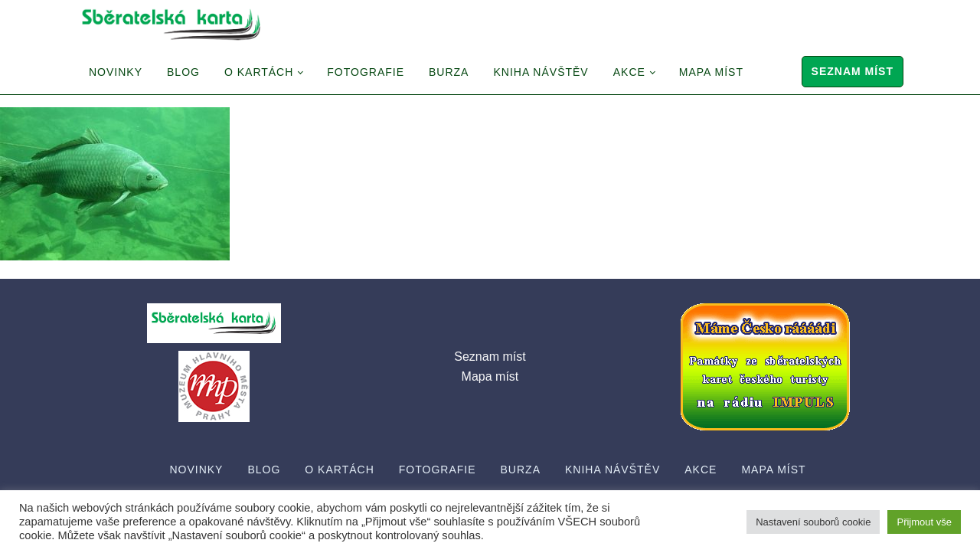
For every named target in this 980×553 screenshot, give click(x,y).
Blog (183, 72)
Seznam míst (853, 71)
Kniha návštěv (541, 72)
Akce (629, 72)
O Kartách (259, 72)
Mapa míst (711, 72)
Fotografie (366, 72)
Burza (449, 72)
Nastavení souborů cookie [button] (813, 522)
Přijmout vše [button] (924, 522)
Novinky (116, 72)
